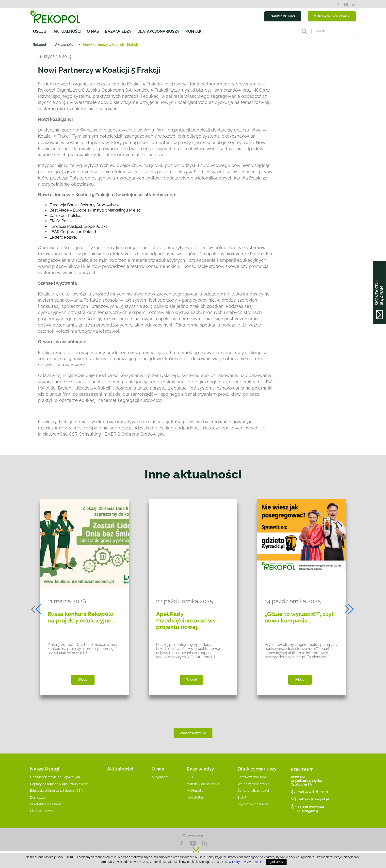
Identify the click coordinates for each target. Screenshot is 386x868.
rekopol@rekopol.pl (314, 799)
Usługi (40, 31)
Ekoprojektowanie (44, 811)
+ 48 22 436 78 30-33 (313, 792)
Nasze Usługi (45, 769)
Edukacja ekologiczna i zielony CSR (56, 791)
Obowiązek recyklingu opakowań (55, 777)
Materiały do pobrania (203, 784)
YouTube (346, 5)
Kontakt (195, 31)
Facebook (338, 5)
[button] (37, 609)
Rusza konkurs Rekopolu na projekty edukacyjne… (81, 617)
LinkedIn (354, 5)
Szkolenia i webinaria (46, 804)
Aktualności (67, 31)
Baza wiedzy (118, 31)
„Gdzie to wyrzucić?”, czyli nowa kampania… (300, 617)
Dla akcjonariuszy (159, 31)
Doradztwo (38, 797)
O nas (93, 31)
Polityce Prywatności (247, 862)
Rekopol (39, 44)
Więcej (83, 680)
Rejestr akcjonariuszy (253, 804)
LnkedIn (204, 843)
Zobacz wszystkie (193, 733)
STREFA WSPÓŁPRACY (332, 16)
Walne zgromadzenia (253, 784)
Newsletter (195, 797)
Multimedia (195, 791)
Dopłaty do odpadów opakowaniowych (59, 784)
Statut (242, 797)
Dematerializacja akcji (254, 791)
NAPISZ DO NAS (283, 16)
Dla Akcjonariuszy (257, 769)
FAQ (190, 777)
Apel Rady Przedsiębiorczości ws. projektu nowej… (186, 620)
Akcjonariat (160, 777)
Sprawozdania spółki (253, 777)
